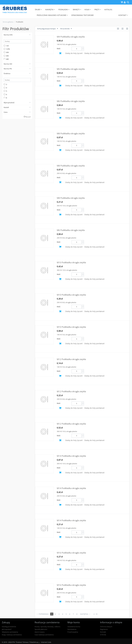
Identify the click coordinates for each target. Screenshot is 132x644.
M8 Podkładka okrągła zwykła (71, 133)
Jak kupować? (7, 629)
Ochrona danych (106, 627)
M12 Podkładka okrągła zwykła (71, 359)
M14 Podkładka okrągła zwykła (71, 456)
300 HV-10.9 (61, 206)
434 (6, 52)
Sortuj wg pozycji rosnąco (48, 29)
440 (6, 59)
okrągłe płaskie (71, 44)
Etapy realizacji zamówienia (12, 635)
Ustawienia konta (74, 627)
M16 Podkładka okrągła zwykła (71, 553)
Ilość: (59, 49)
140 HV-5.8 (61, 44)
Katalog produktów (9, 627)
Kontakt (103, 632)
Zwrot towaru (40, 632)
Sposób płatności (41, 629)
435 (6, 56)
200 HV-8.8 (61, 173)
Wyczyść (28, 117)
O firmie (103, 635)
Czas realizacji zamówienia (44, 635)
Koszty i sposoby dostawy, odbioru (47, 627)
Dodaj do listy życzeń (74, 53)
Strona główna (8, 22)
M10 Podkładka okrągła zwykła (71, 262)
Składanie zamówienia (10, 632)
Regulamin (104, 629)
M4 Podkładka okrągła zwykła (71, 37)
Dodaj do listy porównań (94, 53)
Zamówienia (72, 629)
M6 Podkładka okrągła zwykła (71, 101)
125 (6, 46)
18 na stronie (66, 29)
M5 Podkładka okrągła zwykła (71, 69)
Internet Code (46, 642)
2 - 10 (95, 614)
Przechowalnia (73, 632)
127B (7, 49)
